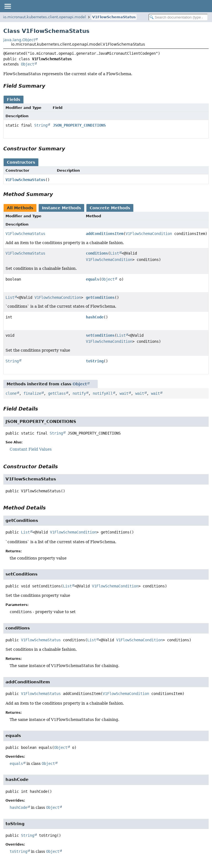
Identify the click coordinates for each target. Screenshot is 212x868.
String (41, 125)
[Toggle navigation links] (7, 6)
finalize (32, 393)
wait (124, 393)
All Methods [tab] (20, 208)
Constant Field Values (31, 449)
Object (28, 64)
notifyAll (103, 393)
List (115, 253)
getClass (57, 393)
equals (92, 279)
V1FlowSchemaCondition (149, 234)
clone (11, 393)
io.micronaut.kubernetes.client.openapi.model (44, 17)
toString (95, 361)
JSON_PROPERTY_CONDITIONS (79, 125)
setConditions (100, 335)
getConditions (100, 297)
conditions (97, 253)
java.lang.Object (19, 40)
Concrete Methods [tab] (110, 208)
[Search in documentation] (178, 17)
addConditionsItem (105, 234)
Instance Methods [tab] (61, 208)
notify (79, 393)
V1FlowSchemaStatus (114, 17)
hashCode (95, 317)
